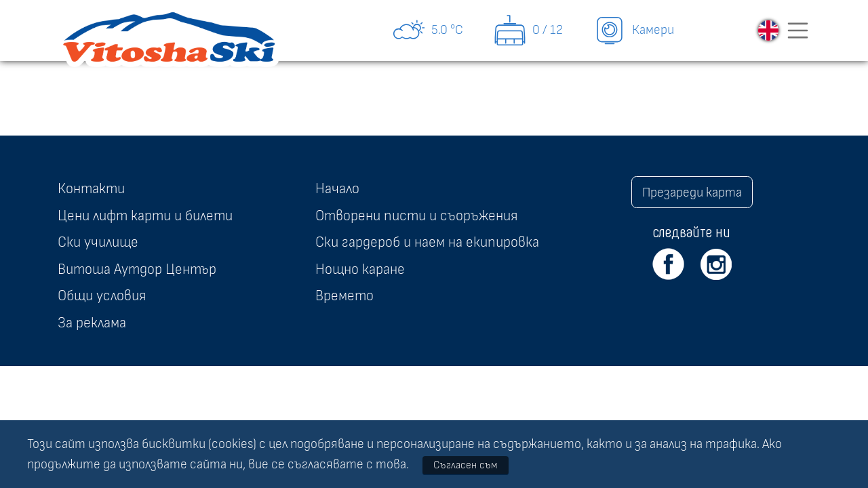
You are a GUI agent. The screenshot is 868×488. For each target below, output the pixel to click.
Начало (337, 188)
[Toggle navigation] (798, 30)
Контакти (91, 188)
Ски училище (98, 242)
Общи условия (102, 296)
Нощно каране (360, 269)
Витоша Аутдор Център (137, 269)
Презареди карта (692, 192)
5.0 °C (428, 30)
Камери (633, 30)
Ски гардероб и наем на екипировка (427, 242)
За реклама (92, 323)
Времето (344, 296)
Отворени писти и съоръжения (416, 216)
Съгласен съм (466, 465)
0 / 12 (528, 30)
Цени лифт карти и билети (145, 216)
